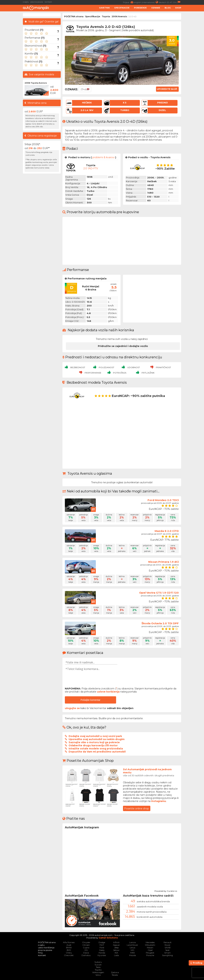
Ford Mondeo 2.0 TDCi (163, 500)
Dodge (102, 942)
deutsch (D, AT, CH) (170, 2)
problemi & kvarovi (103, 157)
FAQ (40, 953)
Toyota (106, 16)
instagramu (159, 801)
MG (133, 950)
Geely (102, 950)
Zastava (115, 972)
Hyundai (102, 955)
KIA (116, 953)
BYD (69, 950)
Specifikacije (122, 8)
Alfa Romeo (69, 942)
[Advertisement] (193, 65)
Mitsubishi (150, 945)
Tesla (98, 967)
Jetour (116, 950)
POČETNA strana (74, 16)
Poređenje (140, 8)
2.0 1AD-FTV (91, 168)
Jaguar (116, 945)
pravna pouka (37, 2)
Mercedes (150, 942)
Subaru (98, 962)
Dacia (86, 953)
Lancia (132, 942)
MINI (132, 953)
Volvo (98, 975)
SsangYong (167, 955)
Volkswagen (98, 972)
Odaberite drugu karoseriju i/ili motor (93, 745)
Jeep (116, 948)
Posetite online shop (137, 809)
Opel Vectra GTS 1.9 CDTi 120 (159, 593)
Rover (168, 945)
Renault (168, 942)
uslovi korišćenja (46, 948)
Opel (150, 950)
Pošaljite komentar (90, 700)
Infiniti (116, 942)
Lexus (132, 948)
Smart (167, 953)
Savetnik (104, 8)
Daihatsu (86, 955)
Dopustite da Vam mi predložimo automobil (97, 752)
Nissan (150, 948)
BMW (69, 948)
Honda (102, 953)
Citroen (86, 945)
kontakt (48, 2)
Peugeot (150, 953)
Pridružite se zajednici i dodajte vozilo (123, 346)
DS (86, 950)
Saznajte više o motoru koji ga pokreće (94, 742)
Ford (102, 948)
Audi (69, 945)
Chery (69, 953)
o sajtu (26, 2)
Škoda (115, 975)
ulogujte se (72, 708)
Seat (167, 950)
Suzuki (98, 965)
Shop (178, 8)
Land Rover (132, 945)
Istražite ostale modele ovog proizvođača (96, 749)
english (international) (147, 2)
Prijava (129, 2)
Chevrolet (69, 955)
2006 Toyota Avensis (36, 83)
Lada (116, 955)
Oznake (156, 8)
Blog (168, 8)
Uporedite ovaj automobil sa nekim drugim (97, 739)
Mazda (133, 955)
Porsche (150, 955)
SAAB (168, 948)
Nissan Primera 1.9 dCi (163, 562)
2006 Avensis (119, 16)
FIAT (102, 945)
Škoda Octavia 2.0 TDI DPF (160, 623)
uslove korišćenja (108, 692)
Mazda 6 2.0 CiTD (167, 531)
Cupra (86, 948)
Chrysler (86, 942)
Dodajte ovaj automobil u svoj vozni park (95, 736)
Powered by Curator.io (166, 891)
